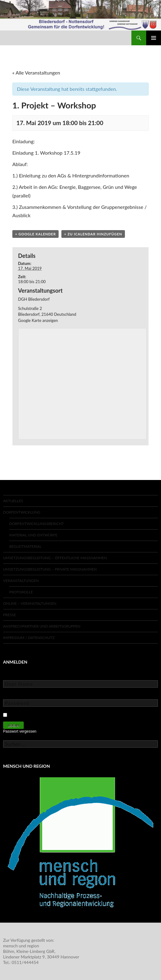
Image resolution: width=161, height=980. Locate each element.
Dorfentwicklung (22, 512)
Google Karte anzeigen (38, 320)
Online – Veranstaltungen (30, 603)
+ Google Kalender (35, 234)
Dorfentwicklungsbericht (37, 524)
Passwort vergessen (20, 731)
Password (12, 695)
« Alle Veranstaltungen (36, 73)
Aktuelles (13, 501)
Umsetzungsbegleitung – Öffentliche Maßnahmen (55, 558)
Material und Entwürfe (33, 535)
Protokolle (21, 592)
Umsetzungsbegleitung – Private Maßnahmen (50, 569)
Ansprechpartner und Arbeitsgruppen (42, 626)
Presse (10, 615)
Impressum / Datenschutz (29, 638)
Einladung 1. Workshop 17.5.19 (46, 153)
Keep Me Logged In (29, 714)
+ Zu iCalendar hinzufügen (93, 234)
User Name (14, 676)
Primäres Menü (154, 38)
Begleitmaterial (25, 546)
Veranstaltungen (21, 581)
